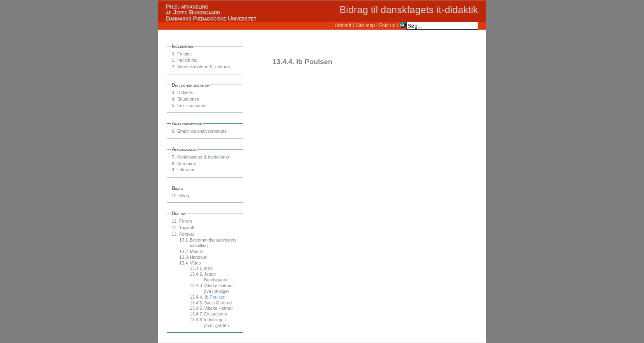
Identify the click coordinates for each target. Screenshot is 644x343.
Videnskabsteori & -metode (204, 67)
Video (195, 263)
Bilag (184, 196)
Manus (196, 251)
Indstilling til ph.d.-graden (216, 322)
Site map (365, 25)
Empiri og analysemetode (202, 131)
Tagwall (187, 228)
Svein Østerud (218, 303)
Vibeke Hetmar (218, 308)
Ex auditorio (216, 314)
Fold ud (387, 25)
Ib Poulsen (215, 297)
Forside (185, 54)
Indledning (187, 60)
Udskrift (343, 25)
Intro (208, 268)
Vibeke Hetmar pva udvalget (218, 288)
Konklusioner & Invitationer (204, 157)
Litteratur (186, 170)
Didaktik (185, 92)
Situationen (188, 99)
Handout (198, 257)
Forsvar (187, 234)
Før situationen (192, 106)
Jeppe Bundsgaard (216, 277)
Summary (187, 163)
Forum (186, 221)
